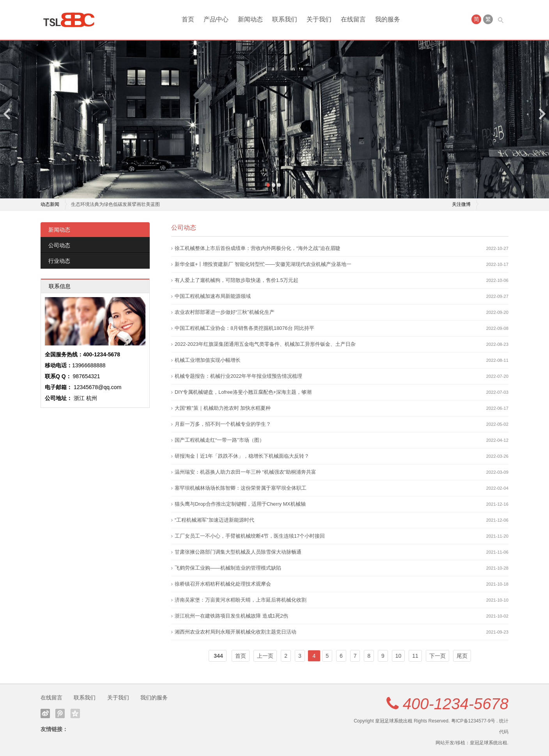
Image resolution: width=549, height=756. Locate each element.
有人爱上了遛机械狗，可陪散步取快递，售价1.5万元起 (236, 280)
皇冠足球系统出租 (394, 721)
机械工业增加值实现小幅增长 (208, 360)
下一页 (437, 656)
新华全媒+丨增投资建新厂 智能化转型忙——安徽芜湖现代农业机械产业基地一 (263, 264)
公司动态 (59, 245)
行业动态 (59, 261)
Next (542, 114)
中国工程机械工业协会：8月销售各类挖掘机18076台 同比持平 (244, 328)
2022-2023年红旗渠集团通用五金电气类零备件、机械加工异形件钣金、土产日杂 (265, 344)
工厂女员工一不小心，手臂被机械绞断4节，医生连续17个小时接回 (250, 536)
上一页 (265, 656)
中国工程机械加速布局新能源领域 (213, 296)
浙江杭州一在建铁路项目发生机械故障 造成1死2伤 (231, 616)
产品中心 (216, 19)
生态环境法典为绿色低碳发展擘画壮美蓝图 (115, 204)
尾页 (462, 656)
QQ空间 (75, 714)
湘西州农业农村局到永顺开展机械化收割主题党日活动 (236, 632)
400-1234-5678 (456, 704)
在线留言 (353, 19)
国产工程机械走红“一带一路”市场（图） (220, 440)
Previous (7, 114)
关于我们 (319, 19)
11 (415, 656)
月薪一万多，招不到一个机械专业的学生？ (223, 424)
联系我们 (285, 19)
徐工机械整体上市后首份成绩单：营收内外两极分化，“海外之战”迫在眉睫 (258, 248)
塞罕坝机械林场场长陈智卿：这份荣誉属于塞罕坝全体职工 (241, 488)
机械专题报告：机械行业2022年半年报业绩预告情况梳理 (238, 376)
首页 (188, 19)
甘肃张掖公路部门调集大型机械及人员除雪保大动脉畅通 (238, 552)
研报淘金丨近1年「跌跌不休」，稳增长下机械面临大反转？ (242, 456)
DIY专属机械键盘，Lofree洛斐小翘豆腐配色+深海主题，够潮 (243, 392)
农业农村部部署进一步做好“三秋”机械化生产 (225, 312)
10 (398, 656)
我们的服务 (154, 698)
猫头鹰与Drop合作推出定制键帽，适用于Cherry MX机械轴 (240, 504)
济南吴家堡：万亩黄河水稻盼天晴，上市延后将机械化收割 (241, 600)
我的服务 (388, 19)
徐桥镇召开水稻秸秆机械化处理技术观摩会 (223, 584)
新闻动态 (250, 19)
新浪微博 (45, 714)
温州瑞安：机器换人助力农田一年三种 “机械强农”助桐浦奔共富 (245, 472)
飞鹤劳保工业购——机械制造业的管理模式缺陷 (228, 568)
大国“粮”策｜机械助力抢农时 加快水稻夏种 (223, 408)
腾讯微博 (60, 714)
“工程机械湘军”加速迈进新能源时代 (214, 520)
